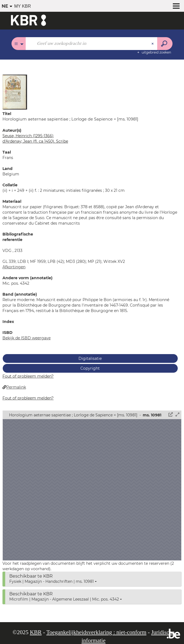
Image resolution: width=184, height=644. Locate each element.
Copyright (90, 368)
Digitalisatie (90, 358)
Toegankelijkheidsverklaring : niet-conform (96, 632)
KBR (36, 632)
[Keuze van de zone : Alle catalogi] (19, 44)
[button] (15, 92)
